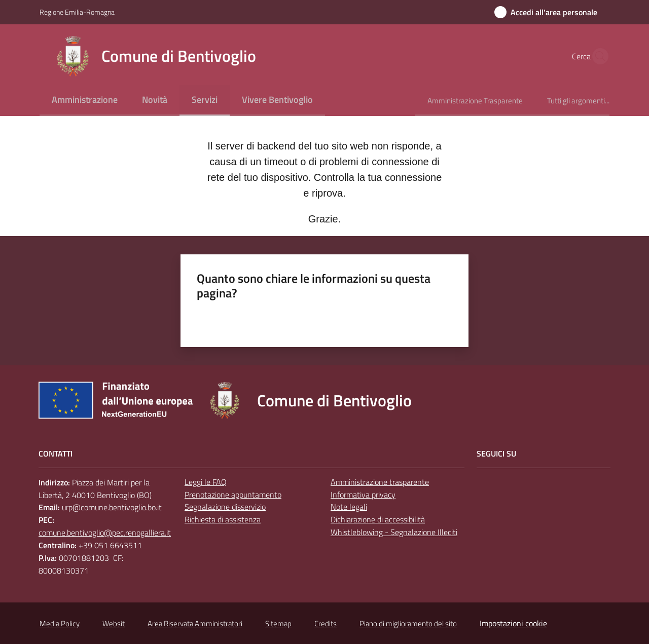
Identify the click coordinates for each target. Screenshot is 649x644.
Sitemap (278, 623)
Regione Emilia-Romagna (77, 12)
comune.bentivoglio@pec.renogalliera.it (105, 533)
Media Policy (60, 623)
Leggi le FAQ (206, 482)
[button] (597, 56)
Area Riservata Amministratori (195, 623)
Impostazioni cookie (513, 623)
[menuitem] (85, 101)
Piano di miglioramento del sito (408, 623)
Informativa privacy (363, 495)
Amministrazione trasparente (380, 482)
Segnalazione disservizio (225, 507)
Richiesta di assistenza (223, 519)
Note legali (349, 507)
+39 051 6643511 (110, 545)
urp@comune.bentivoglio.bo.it (112, 507)
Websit (114, 623)
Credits (326, 623)
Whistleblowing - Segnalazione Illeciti (394, 532)
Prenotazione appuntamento (233, 495)
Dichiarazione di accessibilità (378, 519)
